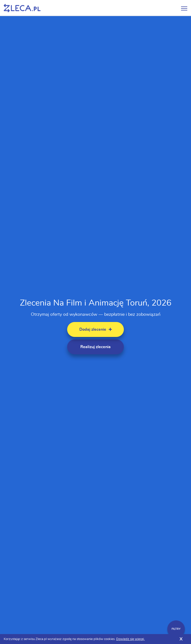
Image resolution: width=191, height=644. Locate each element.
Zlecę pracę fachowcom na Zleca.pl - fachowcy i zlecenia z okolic (22, 8)
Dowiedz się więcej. (130, 639)
